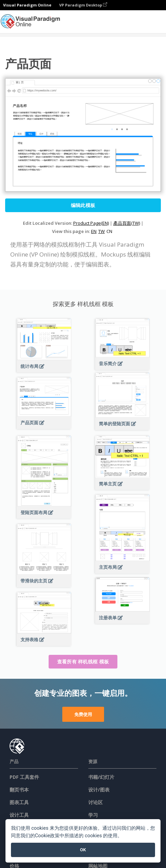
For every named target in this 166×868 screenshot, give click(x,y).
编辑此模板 (83, 205)
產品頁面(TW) (127, 223)
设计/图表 (99, 790)
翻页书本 (19, 790)
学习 (93, 815)
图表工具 (19, 802)
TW (101, 231)
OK (83, 850)
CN (109, 231)
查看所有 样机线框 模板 (83, 662)
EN (94, 231)
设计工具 (19, 815)
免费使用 (83, 714)
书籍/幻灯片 (101, 777)
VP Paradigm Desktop (83, 5)
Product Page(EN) (91, 223)
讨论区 (95, 802)
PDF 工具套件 (24, 777)
